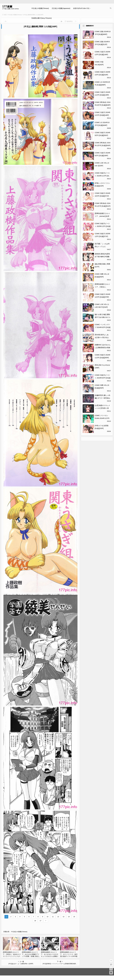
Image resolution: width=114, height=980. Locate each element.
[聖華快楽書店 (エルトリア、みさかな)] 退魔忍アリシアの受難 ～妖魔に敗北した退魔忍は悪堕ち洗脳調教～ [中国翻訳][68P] (31, 956)
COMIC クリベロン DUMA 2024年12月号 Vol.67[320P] (102, 418)
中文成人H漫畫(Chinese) (40, 8)
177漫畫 (7, 6)
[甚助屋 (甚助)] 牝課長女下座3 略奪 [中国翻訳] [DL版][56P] (102, 257)
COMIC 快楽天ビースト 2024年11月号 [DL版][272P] (102, 176)
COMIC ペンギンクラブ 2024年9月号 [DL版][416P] (103, 327)
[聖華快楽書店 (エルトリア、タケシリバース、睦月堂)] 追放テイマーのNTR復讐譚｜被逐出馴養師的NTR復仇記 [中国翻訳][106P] (69, 956)
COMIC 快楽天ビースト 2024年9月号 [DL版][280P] (103, 378)
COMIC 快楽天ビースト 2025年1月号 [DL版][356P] (103, 226)
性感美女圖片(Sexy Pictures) (42, 18)
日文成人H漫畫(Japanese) (61, 8)
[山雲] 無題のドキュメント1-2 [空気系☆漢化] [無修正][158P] (102, 408)
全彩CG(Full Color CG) (81, 8)
